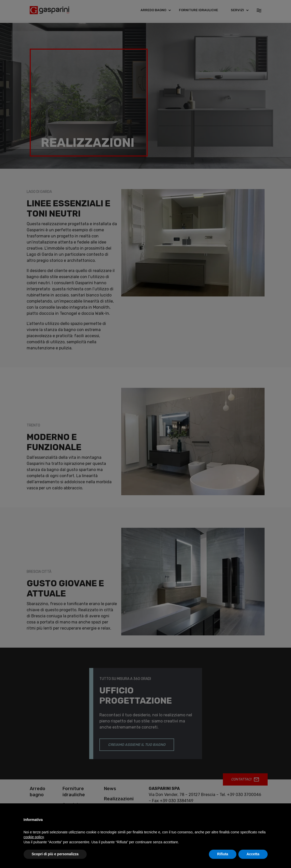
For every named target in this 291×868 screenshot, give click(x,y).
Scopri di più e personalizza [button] (55, 854)
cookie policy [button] (34, 837)
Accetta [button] (253, 854)
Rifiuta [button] (223, 854)
